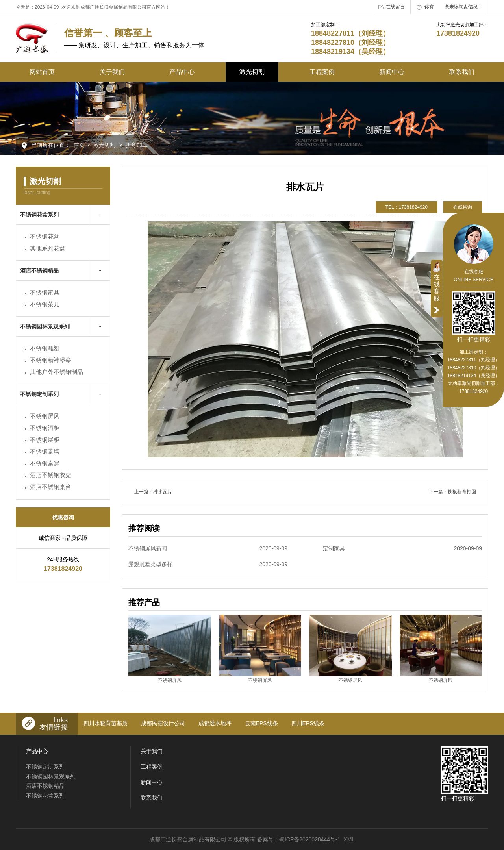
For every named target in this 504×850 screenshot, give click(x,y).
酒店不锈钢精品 (39, 270)
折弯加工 (137, 145)
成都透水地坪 (215, 723)
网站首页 (42, 72)
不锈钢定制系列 (39, 394)
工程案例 (322, 72)
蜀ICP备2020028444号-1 (310, 839)
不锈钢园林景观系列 (45, 326)
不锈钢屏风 (45, 416)
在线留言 (391, 7)
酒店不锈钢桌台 (51, 487)
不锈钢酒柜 (45, 428)
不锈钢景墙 (45, 451)
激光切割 (252, 72)
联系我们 (462, 72)
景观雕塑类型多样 (208, 564)
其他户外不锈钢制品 (57, 372)
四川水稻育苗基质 (106, 723)
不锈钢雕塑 (45, 348)
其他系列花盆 (48, 248)
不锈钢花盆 (45, 236)
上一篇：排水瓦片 (153, 492)
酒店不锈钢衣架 (51, 475)
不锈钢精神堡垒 (51, 360)
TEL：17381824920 (407, 207)
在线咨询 (463, 207)
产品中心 (182, 72)
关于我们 (112, 72)
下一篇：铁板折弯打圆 (452, 492)
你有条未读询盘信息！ (449, 7)
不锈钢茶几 (45, 304)
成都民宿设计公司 (163, 723)
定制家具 (402, 548)
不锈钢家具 (45, 292)
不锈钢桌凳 (45, 463)
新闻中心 (392, 72)
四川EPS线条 (308, 723)
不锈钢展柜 (45, 440)
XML (349, 839)
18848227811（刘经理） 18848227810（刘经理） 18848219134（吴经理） (473, 368)
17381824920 (473, 391)
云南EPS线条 (261, 723)
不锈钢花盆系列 (39, 215)
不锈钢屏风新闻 (208, 548)
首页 (79, 145)
